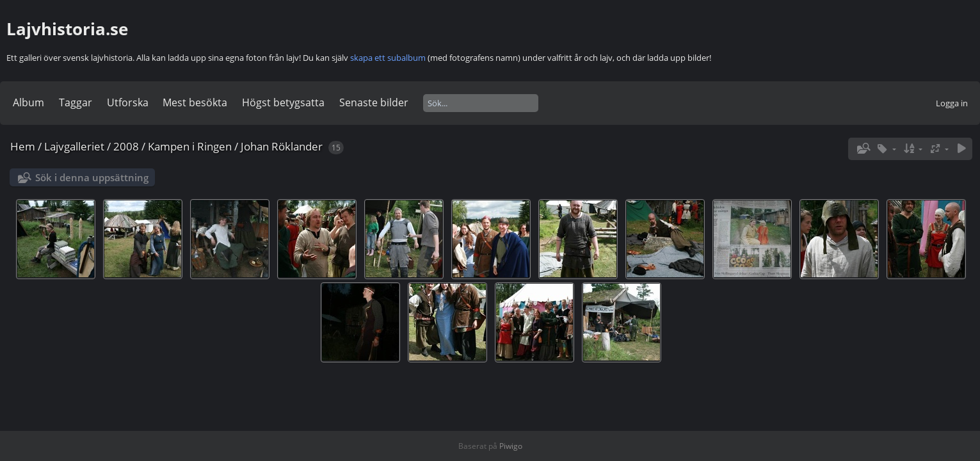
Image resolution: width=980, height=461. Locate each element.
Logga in (952, 103)
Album (28, 102)
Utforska (128, 102)
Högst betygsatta (283, 102)
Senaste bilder (374, 102)
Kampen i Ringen (190, 146)
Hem (23, 146)
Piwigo (511, 446)
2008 (126, 146)
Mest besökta (195, 102)
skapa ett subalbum (388, 58)
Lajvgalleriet (74, 146)
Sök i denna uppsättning (92, 177)
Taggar (76, 102)
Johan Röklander (282, 146)
